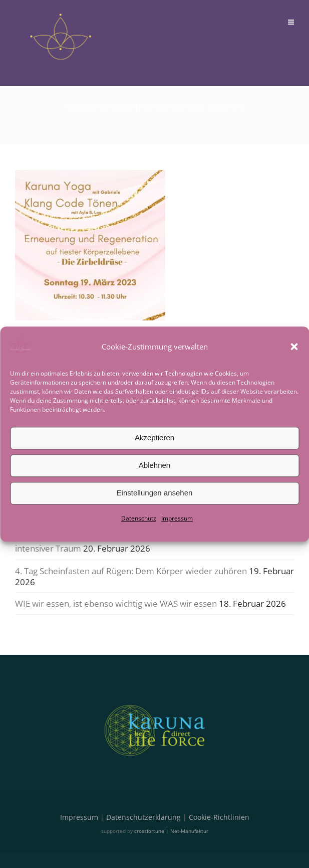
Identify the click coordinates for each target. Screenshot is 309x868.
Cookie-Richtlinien (219, 817)
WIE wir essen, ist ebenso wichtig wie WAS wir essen (116, 603)
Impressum (177, 518)
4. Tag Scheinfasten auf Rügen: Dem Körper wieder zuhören (131, 571)
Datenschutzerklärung (143, 817)
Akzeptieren (154, 438)
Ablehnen (154, 465)
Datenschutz (139, 518)
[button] (294, 346)
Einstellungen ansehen (155, 493)
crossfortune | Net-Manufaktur (171, 831)
